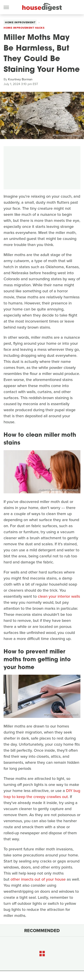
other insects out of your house (38, 879)
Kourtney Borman (20, 79)
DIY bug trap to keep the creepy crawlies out (42, 794)
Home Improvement (20, 22)
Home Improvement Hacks (24, 28)
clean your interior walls (59, 596)
